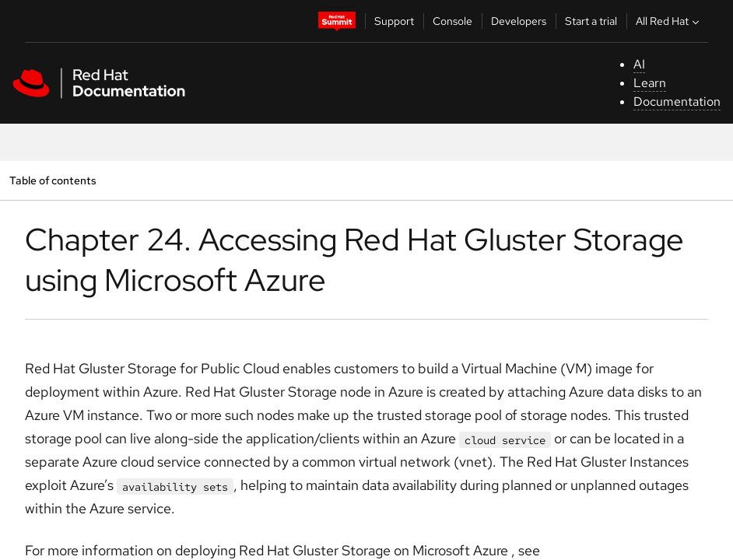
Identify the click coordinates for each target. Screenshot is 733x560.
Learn (650, 83)
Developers (519, 21)
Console (452, 21)
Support (394, 21)
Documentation (677, 101)
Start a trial (591, 21)
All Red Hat (669, 21)
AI (639, 64)
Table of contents (53, 180)
